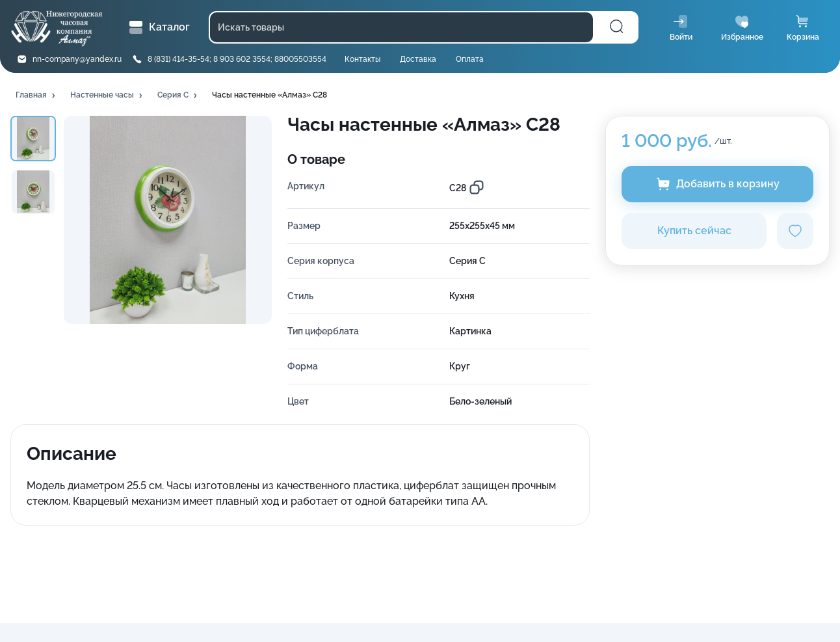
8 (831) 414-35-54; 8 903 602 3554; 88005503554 (237, 59)
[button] (36, 96)
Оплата (470, 59)
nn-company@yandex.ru (77, 59)
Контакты (362, 59)
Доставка (418, 59)
